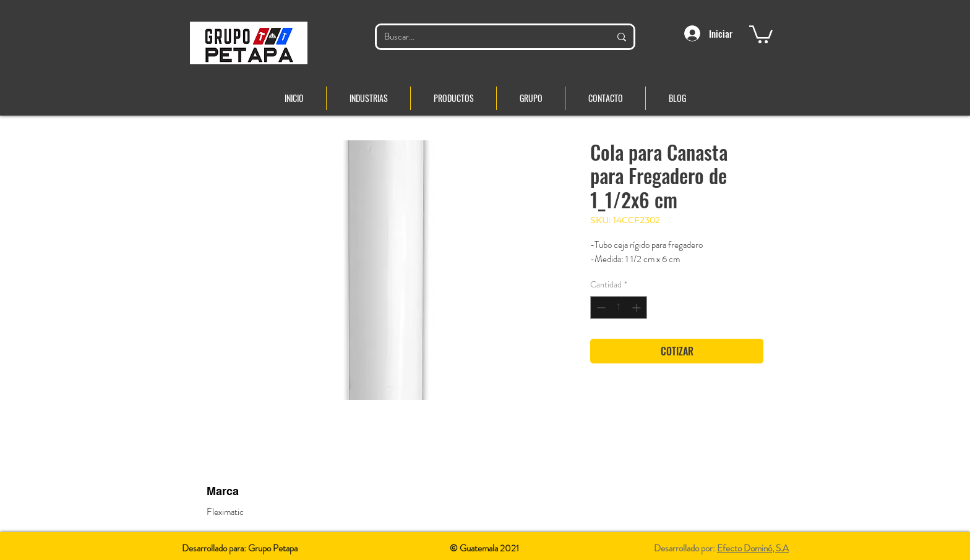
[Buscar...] (488, 37)
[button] (761, 33)
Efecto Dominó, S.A (753, 548)
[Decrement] (600, 308)
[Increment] (637, 308)
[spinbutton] (619, 308)
